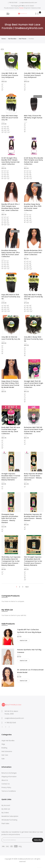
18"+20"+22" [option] (6, 130)
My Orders (5, 813)
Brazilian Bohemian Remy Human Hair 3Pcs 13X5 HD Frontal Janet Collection (11, 253)
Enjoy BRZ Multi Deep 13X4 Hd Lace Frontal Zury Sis (10, 118)
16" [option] (2, 90)
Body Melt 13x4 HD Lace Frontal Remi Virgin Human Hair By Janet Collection (11, 430)
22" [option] (25, 579)
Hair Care (5, 755)
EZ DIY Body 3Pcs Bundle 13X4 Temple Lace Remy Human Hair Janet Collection (34, 161)
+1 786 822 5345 (10, 723)
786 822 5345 (13, 3)
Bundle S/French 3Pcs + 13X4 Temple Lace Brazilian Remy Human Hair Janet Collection (11, 207)
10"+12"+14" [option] (5, 171)
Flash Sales (5, 823)
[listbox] (11, 87)
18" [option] (25, 131)
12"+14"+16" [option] (5, 173)
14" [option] (3, 88)
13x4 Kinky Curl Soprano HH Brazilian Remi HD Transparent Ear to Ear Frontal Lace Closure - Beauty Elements (11, 561)
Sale (3, 759)
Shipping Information (9, 777)
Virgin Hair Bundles (8, 741)
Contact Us (6, 784)
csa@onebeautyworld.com (28, 3)
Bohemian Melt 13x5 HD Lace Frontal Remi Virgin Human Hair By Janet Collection (34, 430)
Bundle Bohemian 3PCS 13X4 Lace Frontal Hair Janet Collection (33, 253)
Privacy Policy (6, 787)
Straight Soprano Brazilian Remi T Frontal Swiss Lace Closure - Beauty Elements (11, 477)
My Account (6, 805)
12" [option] (2, 86)
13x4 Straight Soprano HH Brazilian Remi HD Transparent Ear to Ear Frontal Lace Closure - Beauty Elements (33, 561)
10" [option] (2, 84)
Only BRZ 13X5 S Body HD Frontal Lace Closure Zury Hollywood (34, 75)
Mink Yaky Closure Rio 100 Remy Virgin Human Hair (33, 118)
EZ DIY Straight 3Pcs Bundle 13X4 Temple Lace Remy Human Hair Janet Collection (11, 161)
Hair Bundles (12, 39)
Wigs (3, 744)
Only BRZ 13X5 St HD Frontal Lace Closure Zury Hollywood (10, 75)
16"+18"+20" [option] (5, 128)
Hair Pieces (23, 39)
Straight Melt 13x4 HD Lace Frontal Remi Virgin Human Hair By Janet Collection (34, 384)
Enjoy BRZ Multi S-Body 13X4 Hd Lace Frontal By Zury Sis (33, 297)
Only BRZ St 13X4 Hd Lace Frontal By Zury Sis (11, 338)
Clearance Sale (36, 8)
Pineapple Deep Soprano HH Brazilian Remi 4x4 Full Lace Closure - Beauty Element (10, 518)
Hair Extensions (7, 751)
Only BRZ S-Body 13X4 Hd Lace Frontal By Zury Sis (33, 339)
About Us (5, 780)
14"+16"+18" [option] (5, 127)
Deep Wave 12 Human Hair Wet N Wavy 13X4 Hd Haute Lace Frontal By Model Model (10, 384)
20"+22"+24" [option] (6, 132)
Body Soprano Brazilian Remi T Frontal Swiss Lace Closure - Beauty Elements (33, 477)
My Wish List (6, 809)
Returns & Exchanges (9, 773)
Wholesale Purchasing (9, 820)
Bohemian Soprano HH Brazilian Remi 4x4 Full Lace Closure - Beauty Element (33, 517)
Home (4, 39)
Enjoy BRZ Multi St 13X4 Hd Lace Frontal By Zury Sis (11, 297)
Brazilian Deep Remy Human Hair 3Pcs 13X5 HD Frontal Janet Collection (33, 207)
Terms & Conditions (9, 791)
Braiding (4, 748)
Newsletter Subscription (10, 816)
